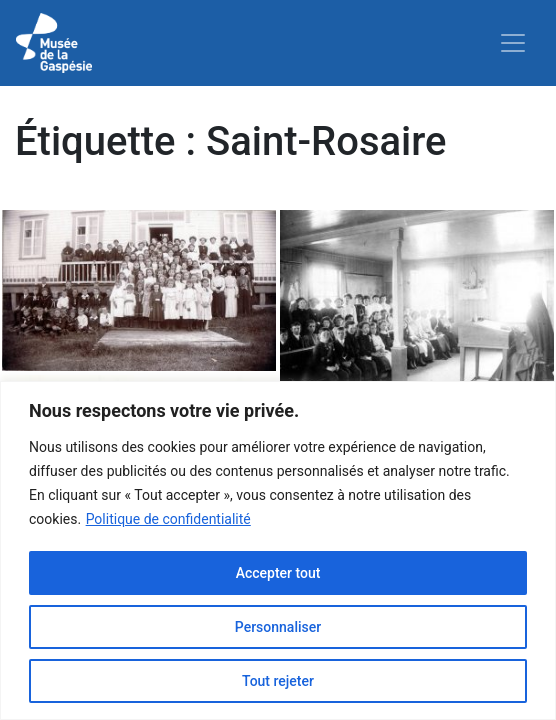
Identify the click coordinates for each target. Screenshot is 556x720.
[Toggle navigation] (513, 43)
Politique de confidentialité (168, 519)
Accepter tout (278, 573)
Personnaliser (278, 627)
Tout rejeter (278, 681)
